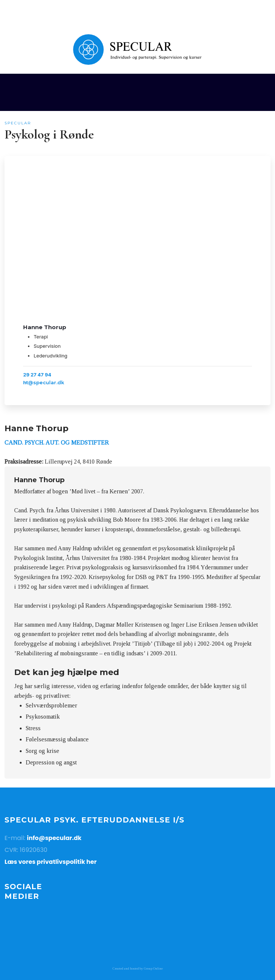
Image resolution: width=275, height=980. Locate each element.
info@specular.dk (54, 838)
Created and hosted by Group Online (138, 968)
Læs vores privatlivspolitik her (50, 862)
